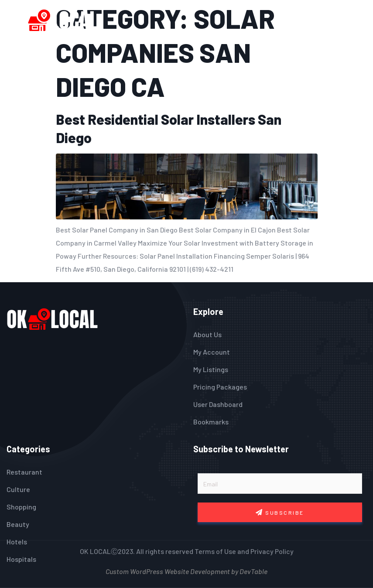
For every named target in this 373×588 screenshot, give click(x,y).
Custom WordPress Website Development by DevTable (186, 570)
